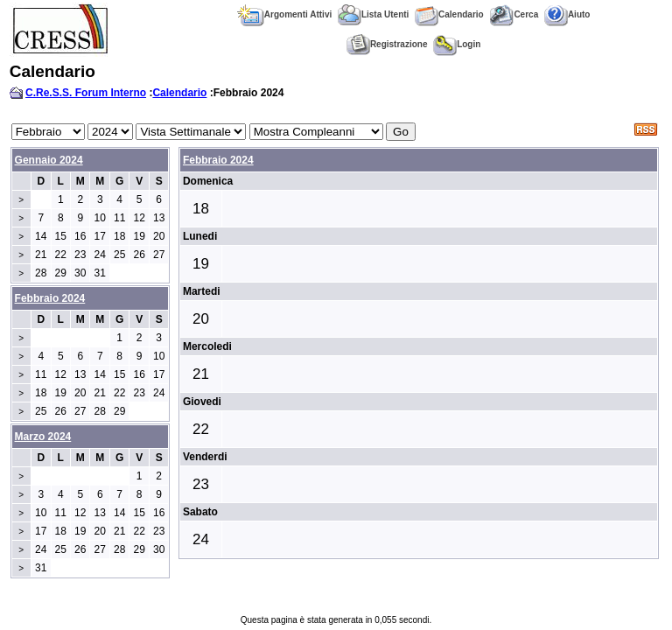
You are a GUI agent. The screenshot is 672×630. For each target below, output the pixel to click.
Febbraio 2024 (218, 160)
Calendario (449, 14)
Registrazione (387, 44)
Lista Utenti (373, 14)
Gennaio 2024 (49, 160)
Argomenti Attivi (284, 14)
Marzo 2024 (43, 437)
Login (457, 44)
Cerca (514, 14)
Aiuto (567, 14)
